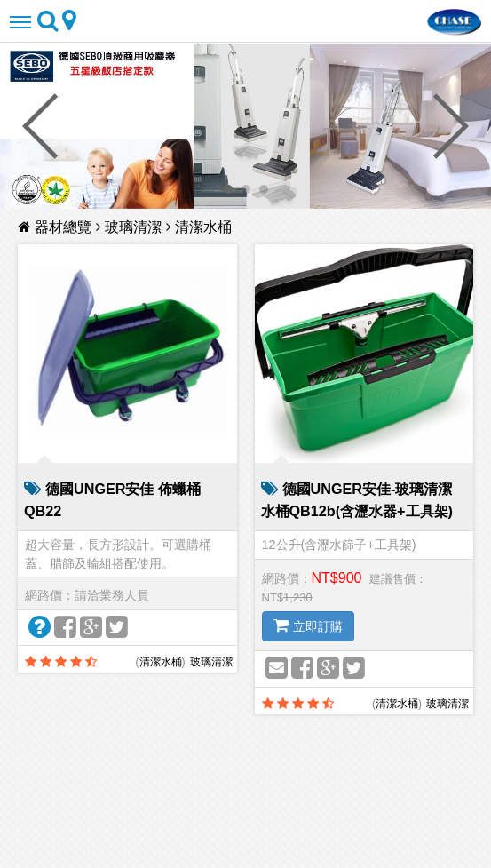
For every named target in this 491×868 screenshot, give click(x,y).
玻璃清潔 (133, 227)
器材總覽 (57, 227)
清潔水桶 (203, 227)
